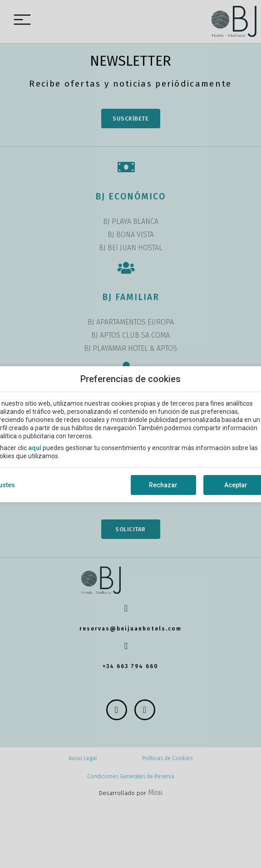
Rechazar (163, 485)
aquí (35, 448)
